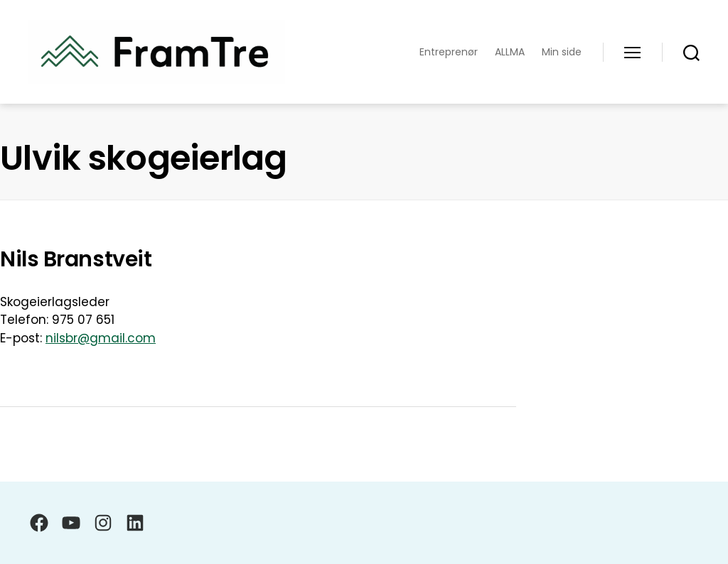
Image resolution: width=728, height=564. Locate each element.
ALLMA (510, 52)
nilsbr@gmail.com (101, 338)
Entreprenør (449, 52)
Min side (562, 52)
